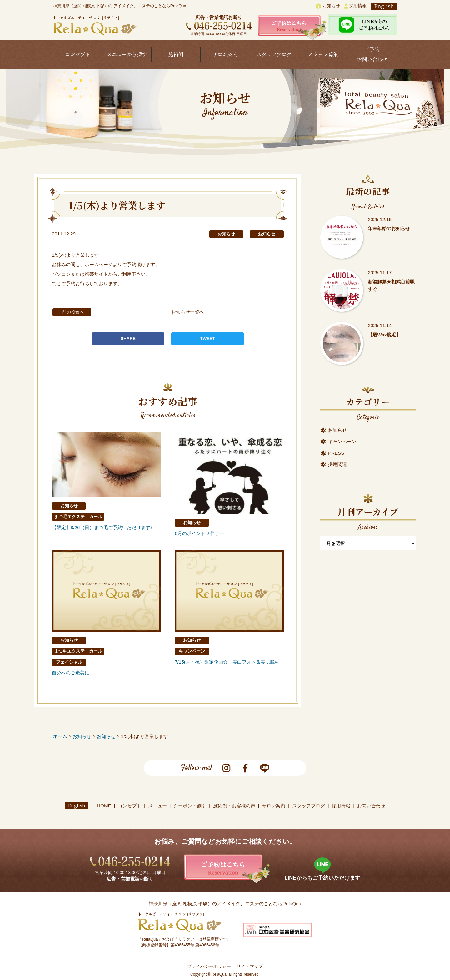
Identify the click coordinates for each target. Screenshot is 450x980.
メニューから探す (127, 54)
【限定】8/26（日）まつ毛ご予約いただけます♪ (102, 527)
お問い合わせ (371, 806)
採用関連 (337, 464)
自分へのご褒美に (71, 673)
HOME (104, 806)
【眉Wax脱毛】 (384, 335)
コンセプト (78, 54)
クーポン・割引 (190, 806)
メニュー (157, 806)
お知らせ (328, 6)
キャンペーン (192, 651)
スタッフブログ (274, 54)
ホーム (60, 736)
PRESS (336, 453)
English (384, 6)
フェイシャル (69, 662)
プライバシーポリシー (209, 966)
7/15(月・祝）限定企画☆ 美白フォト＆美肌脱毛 (227, 662)
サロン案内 (225, 54)
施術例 (176, 54)
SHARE (128, 338)
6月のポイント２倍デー (199, 533)
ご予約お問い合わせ (372, 54)
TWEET (207, 338)
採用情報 (355, 6)
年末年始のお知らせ (389, 228)
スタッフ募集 (323, 54)
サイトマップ (250, 966)
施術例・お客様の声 (234, 806)
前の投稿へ (75, 312)
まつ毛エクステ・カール (78, 517)
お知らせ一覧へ (189, 312)
